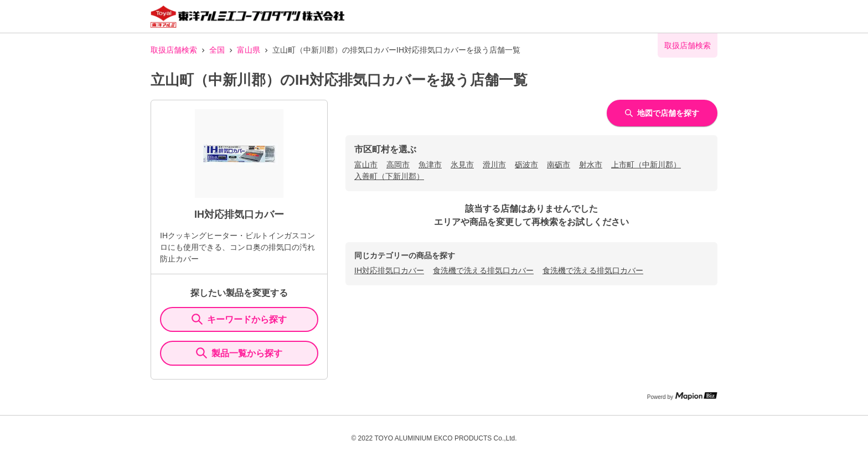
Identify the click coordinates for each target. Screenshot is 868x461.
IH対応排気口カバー (389, 270)
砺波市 (526, 165)
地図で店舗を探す (662, 113)
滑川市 (494, 165)
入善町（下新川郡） (389, 176)
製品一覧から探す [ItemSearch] (239, 353)
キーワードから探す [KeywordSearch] (239, 319)
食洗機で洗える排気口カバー (483, 270)
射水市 (591, 165)
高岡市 (398, 165)
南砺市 (559, 165)
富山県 (249, 50)
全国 (217, 50)
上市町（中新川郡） (646, 165)
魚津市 (430, 165)
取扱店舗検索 (174, 50)
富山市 (366, 165)
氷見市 (462, 165)
